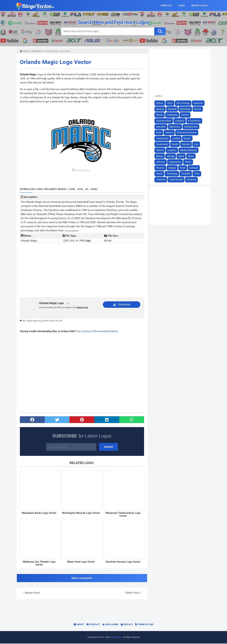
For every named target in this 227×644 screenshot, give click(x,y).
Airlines (160, 103)
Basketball (186, 109)
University (192, 180)
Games (188, 138)
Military (160, 156)
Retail (183, 168)
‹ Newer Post (31, 593)
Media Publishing (189, 150)
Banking (161, 109)
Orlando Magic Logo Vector (55, 62)
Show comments (82, 579)
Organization (176, 162)
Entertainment (192, 127)
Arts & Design (184, 103)
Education (162, 127)
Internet (161, 150)
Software (194, 168)
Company (180, 121)
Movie (182, 156)
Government (163, 144)
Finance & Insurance (187, 132)
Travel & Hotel (177, 180)
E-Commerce (195, 121)
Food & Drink (163, 138)
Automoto (199, 103)
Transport (161, 180)
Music (192, 156)
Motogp (171, 156)
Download (122, 304)
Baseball (173, 109)
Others (189, 162)
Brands (160, 115)
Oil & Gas (161, 162)
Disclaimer (110, 625)
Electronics (176, 127)
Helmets (187, 144)
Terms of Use (144, 625)
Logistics (173, 150)
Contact (93, 625)
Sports (160, 174)
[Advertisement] (82, 270)
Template (186, 174)
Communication (164, 121)
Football (177, 138)
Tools (198, 174)
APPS (171, 103)
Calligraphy (173, 115)
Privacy (127, 625)
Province (161, 168)
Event (159, 132)
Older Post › (133, 593)
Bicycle (198, 109)
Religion (173, 168)
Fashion (170, 132)
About (79, 625)
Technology (173, 174)
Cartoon (186, 115)
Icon (197, 144)
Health (176, 144)
